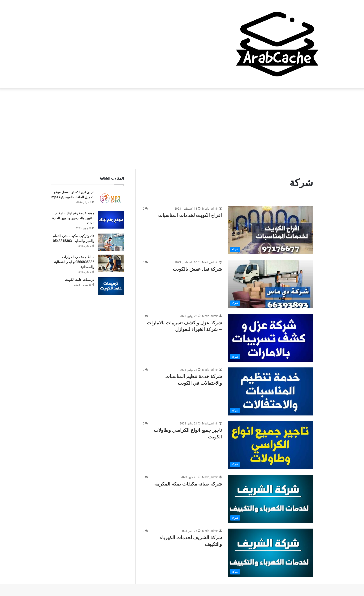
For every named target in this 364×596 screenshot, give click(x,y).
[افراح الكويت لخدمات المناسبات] (270, 230)
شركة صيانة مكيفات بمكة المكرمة (188, 484)
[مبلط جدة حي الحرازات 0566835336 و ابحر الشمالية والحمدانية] (111, 263)
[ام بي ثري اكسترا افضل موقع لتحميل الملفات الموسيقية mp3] (111, 199)
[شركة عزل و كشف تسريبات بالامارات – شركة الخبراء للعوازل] (270, 338)
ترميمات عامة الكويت (80, 280)
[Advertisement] (182, 128)
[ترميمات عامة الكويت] (111, 286)
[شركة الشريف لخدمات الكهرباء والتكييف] (270, 553)
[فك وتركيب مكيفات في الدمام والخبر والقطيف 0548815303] (111, 242)
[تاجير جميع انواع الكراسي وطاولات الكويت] (270, 445)
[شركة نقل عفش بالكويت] (270, 284)
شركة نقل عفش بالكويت (197, 269)
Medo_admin (210, 209)
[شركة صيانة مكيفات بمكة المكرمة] (270, 499)
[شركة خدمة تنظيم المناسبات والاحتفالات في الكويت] (270, 391)
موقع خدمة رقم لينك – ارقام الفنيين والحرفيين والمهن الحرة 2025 (73, 218)
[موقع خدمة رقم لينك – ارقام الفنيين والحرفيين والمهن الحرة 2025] (111, 220)
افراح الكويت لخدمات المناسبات (190, 215)
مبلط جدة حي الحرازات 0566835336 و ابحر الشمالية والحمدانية (74, 262)
